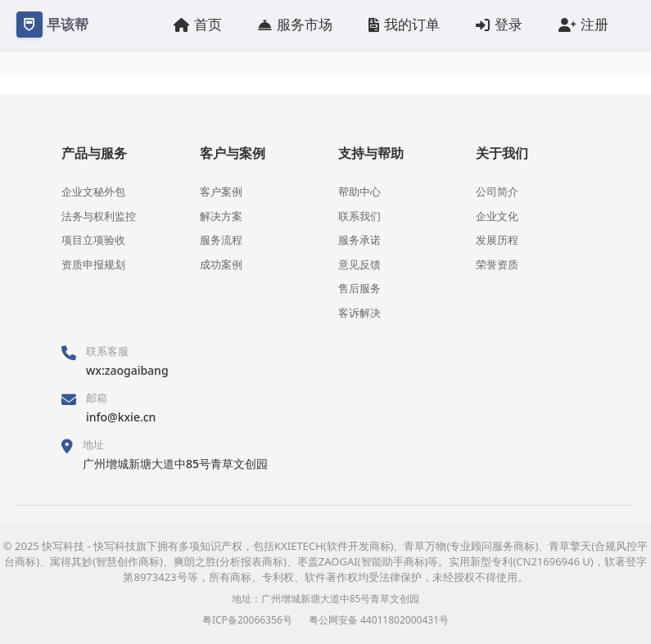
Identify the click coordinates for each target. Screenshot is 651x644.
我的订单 (404, 24)
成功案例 (221, 264)
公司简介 (497, 191)
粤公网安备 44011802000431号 (379, 620)
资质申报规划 (93, 264)
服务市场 (295, 24)
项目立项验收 (93, 240)
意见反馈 (359, 264)
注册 (583, 24)
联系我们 (359, 216)
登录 (499, 24)
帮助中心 (359, 191)
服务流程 (221, 240)
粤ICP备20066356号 (247, 620)
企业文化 (497, 216)
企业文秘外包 (93, 191)
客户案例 (221, 191)
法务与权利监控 (99, 216)
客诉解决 (359, 313)
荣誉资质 (497, 264)
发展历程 (497, 240)
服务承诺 (359, 240)
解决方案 (221, 216)
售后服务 (359, 288)
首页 (198, 24)
